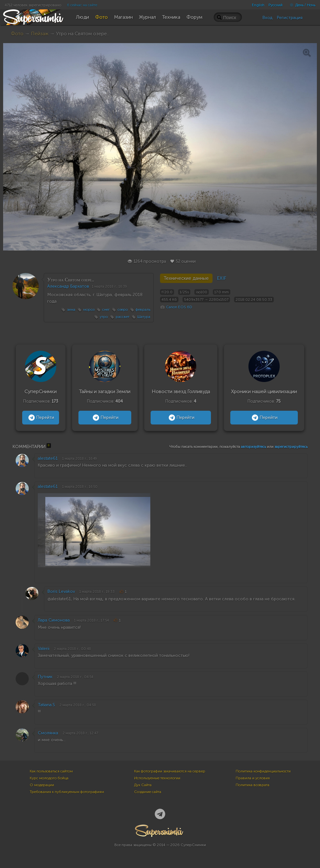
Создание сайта (148, 792)
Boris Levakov (61, 591)
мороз (89, 310)
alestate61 (48, 458)
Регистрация (290, 18)
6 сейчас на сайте (82, 5)
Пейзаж (40, 34)
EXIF (222, 278)
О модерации (42, 785)
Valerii (44, 649)
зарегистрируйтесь (291, 447)
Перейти (40, 418)
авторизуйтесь (253, 447)
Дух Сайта (143, 785)
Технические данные (186, 278)
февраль (143, 310)
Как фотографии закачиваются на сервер (170, 771)
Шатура (144, 317)
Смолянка (48, 733)
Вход (267, 18)
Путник (45, 677)
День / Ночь (301, 5)
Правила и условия (253, 778)
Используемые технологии (157, 778)
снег (106, 310)
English (258, 5)
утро (104, 317)
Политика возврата (252, 785)
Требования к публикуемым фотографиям (67, 792)
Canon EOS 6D (179, 307)
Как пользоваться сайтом (51, 771)
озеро (123, 310)
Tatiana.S (46, 705)
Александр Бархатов (68, 286)
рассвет (122, 317)
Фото (17, 34)
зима (71, 310)
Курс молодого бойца (49, 778)
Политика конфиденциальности (263, 771)
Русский (275, 5)
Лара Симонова (54, 620)
